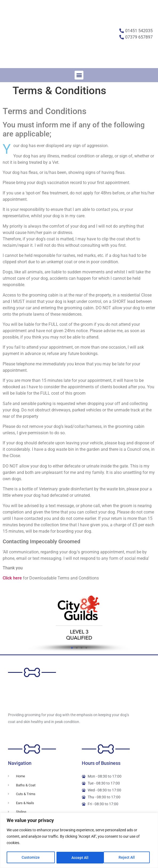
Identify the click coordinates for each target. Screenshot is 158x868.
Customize (31, 858)
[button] (79, 75)
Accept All (128, 858)
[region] (79, 840)
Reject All (80, 858)
